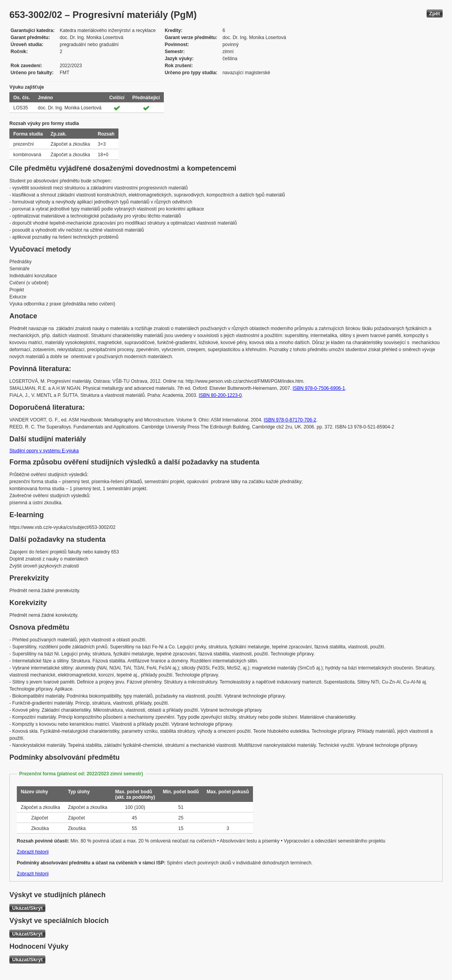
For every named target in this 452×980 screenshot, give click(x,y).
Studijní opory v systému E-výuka (44, 451)
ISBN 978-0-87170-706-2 (290, 420)
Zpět (435, 13)
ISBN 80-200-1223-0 (220, 395)
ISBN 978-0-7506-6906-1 (319, 388)
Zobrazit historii (33, 852)
